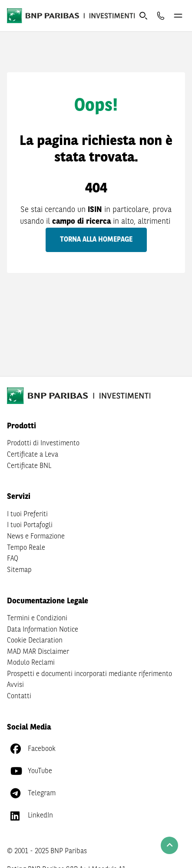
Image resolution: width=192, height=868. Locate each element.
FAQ (13, 559)
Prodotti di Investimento (43, 444)
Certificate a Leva (33, 455)
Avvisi (15, 685)
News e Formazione (36, 537)
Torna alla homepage (96, 240)
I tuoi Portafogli (30, 525)
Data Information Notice (43, 630)
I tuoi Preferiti (27, 515)
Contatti (19, 696)
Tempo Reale (26, 548)
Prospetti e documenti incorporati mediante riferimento (89, 674)
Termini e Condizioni (37, 619)
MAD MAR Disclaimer (38, 652)
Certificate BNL (29, 466)
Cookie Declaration (35, 641)
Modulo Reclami (31, 663)
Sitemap (19, 570)
